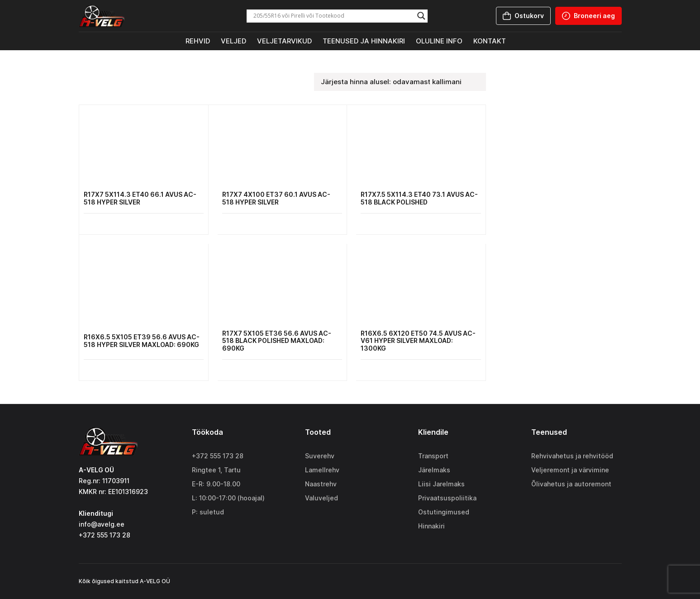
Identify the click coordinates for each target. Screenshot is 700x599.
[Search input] (333, 16)
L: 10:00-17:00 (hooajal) (228, 498)
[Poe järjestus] (400, 82)
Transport (433, 456)
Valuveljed (321, 498)
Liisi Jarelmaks (441, 484)
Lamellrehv (322, 470)
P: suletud (208, 512)
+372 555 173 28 (218, 456)
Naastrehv (321, 484)
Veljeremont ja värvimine (570, 470)
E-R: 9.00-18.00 (216, 484)
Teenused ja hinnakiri (364, 41)
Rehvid (198, 41)
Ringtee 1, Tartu (216, 470)
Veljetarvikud (284, 41)
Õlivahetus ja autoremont (571, 484)
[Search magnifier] (421, 16)
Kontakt (490, 41)
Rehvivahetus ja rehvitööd (572, 456)
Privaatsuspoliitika (447, 498)
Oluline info (439, 41)
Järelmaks (434, 470)
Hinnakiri (431, 526)
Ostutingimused (444, 512)
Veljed (233, 41)
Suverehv (320, 456)
